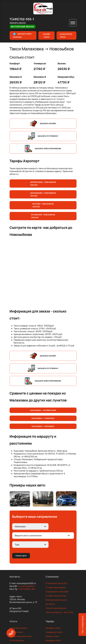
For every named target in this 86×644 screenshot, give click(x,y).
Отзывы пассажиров (56, 587)
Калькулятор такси (66, 36)
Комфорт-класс (53, 628)
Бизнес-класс (52, 636)
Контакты (50, 604)
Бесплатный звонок (23, 27)
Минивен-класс (53, 640)
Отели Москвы (17, 640)
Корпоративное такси (56, 600)
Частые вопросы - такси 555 (59, 612)
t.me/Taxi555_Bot (27, 589)
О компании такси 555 (56, 583)
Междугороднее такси (21, 636)
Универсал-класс (54, 632)
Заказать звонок (18, 23)
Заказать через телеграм (22, 35)
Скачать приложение (56, 608)
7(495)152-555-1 (22, 19)
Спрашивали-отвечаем (57, 592)
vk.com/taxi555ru (26, 586)
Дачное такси (16, 632)
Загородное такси (19, 628)
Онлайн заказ (47, 36)
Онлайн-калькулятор (56, 596)
